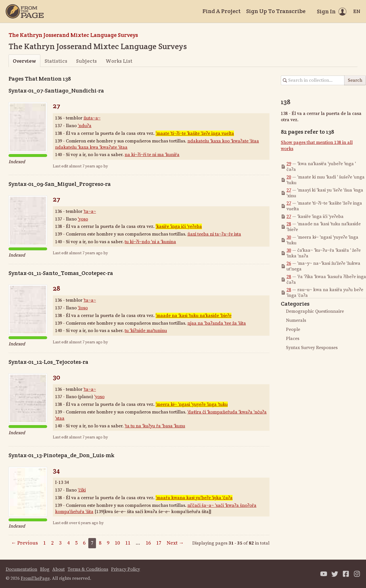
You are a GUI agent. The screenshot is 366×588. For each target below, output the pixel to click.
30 (57, 377)
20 (289, 177)
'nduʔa (85, 126)
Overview (24, 61)
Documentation (21, 569)
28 (57, 288)
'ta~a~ (90, 211)
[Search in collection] (313, 80)
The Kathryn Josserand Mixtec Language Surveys (73, 35)
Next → (175, 543)
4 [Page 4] (68, 543)
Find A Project (221, 11)
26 (289, 263)
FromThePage (35, 578)
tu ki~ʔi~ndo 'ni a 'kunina (150, 242)
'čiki (82, 490)
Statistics (56, 61)
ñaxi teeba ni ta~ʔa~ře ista (214, 234)
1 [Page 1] (44, 543)
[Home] (25, 11)
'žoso (83, 308)
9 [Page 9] (108, 543)
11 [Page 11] (128, 543)
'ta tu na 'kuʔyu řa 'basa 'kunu (155, 426)
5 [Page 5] (76, 543)
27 (57, 106)
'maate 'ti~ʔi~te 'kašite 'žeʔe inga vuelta (195, 133)
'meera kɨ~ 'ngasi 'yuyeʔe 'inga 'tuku (192, 404)
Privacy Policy (126, 569)
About (58, 569)
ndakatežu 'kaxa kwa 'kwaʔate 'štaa (91, 147)
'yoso (83, 219)
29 (289, 164)
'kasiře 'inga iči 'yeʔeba (179, 226)
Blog (45, 569)
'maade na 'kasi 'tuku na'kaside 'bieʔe (194, 316)
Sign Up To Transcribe (276, 11)
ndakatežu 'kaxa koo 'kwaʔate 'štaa (223, 141)
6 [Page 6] (84, 543)
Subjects (86, 61)
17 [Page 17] (159, 543)
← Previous (24, 543)
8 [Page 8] (100, 543)
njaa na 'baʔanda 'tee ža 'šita (217, 323)
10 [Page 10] (117, 543)
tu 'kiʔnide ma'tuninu (146, 331)
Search (355, 80)
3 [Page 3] (60, 543)
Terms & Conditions (88, 569)
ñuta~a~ (92, 118)
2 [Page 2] (52, 543)
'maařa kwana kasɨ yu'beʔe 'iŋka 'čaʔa (194, 498)
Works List (119, 61)
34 (56, 470)
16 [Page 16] (148, 543)
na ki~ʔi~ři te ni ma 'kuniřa (152, 155)
